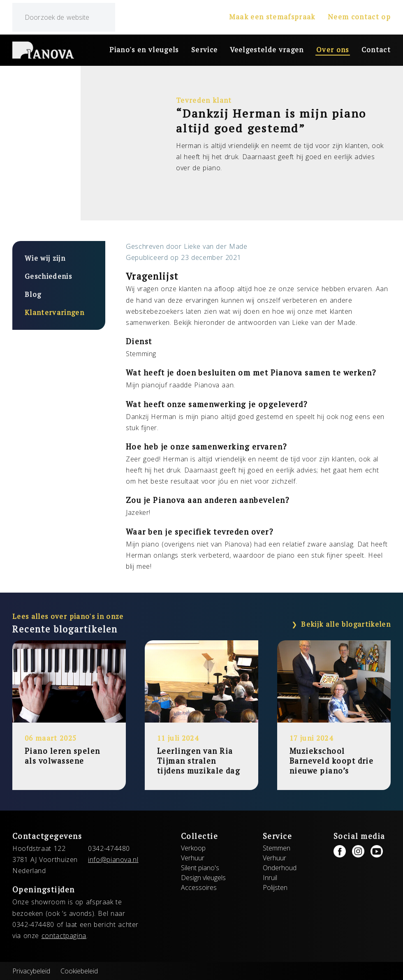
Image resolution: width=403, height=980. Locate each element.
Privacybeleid (31, 971)
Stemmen (277, 848)
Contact (376, 50)
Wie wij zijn (45, 258)
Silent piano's (200, 868)
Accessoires (199, 887)
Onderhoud (280, 868)
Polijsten (275, 887)
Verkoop (193, 848)
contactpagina (64, 936)
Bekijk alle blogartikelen (346, 624)
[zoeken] (64, 17)
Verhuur (193, 858)
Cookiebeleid (79, 971)
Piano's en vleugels (144, 50)
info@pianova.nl (113, 860)
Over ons (333, 50)
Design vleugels (203, 878)
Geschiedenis (48, 276)
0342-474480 (109, 848)
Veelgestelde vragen (267, 50)
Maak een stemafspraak (272, 17)
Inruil (270, 878)
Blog (33, 294)
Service (204, 50)
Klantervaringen (54, 313)
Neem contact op (359, 17)
